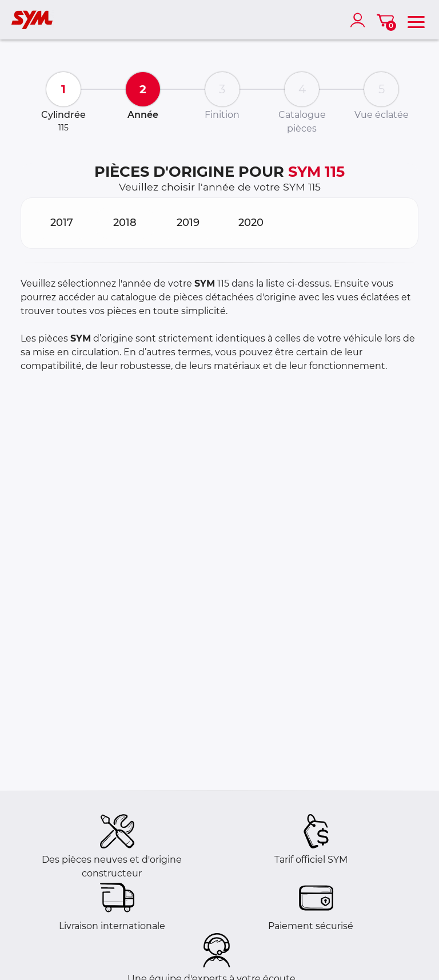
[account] (360, 20)
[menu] (416, 20)
